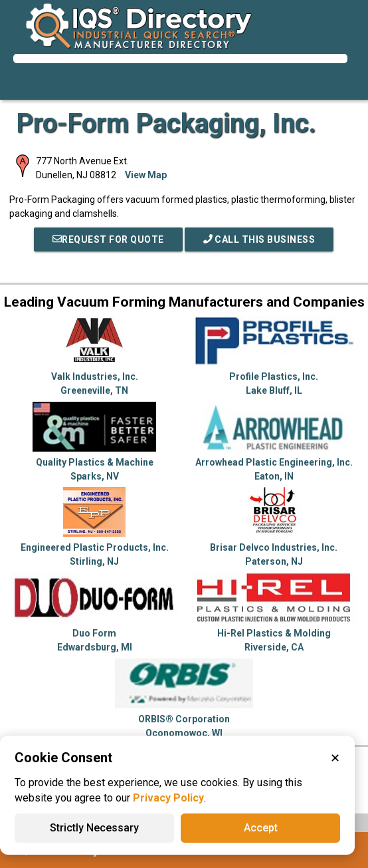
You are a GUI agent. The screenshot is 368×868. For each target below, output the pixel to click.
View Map (146, 175)
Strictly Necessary (94, 828)
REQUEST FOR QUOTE (108, 239)
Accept (261, 828)
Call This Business (259, 239)
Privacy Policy (168, 798)
